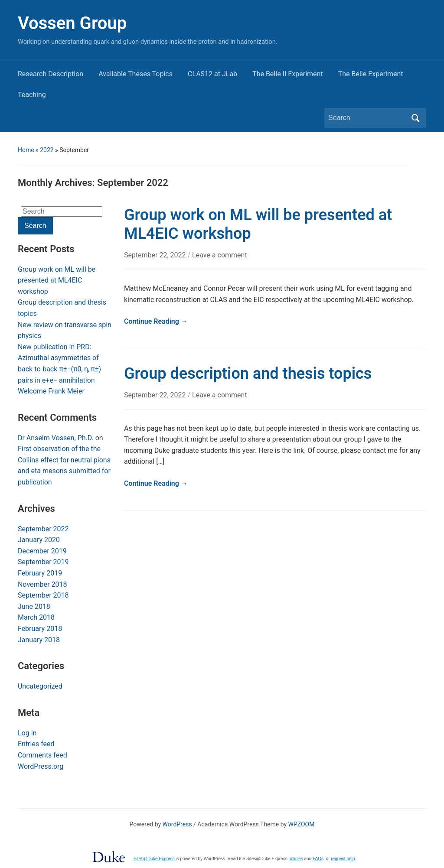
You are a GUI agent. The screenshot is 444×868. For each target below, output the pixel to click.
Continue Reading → (156, 321)
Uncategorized (40, 686)
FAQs (318, 859)
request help (343, 859)
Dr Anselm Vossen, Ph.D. (56, 438)
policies (295, 859)
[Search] (367, 118)
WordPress (177, 824)
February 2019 (40, 573)
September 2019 (43, 562)
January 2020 (39, 540)
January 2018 (39, 640)
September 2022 (43, 529)
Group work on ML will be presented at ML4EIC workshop (57, 280)
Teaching (32, 95)
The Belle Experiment (371, 74)
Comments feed (42, 755)
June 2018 (34, 606)
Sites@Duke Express (154, 859)
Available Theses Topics (135, 74)
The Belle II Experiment (288, 74)
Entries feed (36, 744)
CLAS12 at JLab (212, 74)
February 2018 (40, 629)
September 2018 (43, 595)
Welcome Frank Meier (51, 391)
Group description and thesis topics (248, 374)
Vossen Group (72, 23)
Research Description (51, 74)
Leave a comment (220, 255)
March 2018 (36, 617)
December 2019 (42, 551)
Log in (27, 733)
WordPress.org (41, 766)
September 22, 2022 (156, 255)
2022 (47, 150)
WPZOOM (302, 824)
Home (26, 150)
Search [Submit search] (415, 118)
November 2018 (42, 584)
